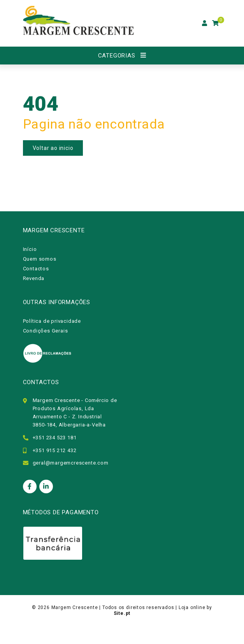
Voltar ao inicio (53, 148)
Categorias (117, 56)
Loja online (192, 607)
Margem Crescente (75, 607)
